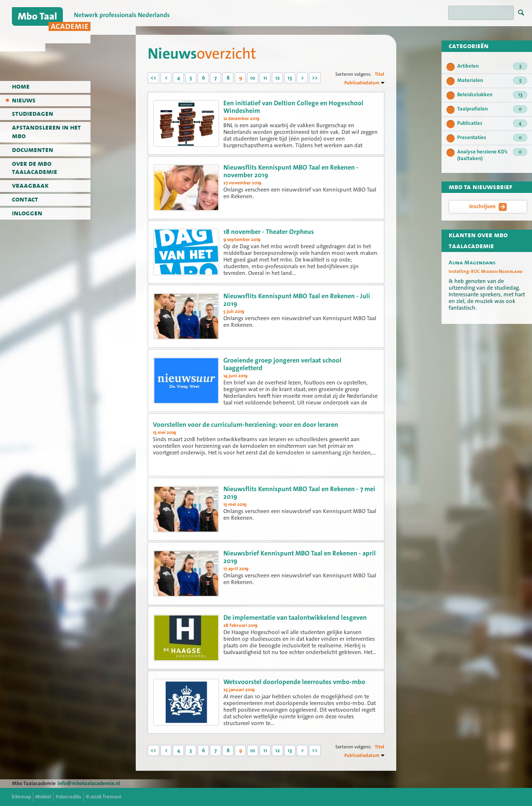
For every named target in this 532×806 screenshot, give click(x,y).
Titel (380, 74)
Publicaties (492, 123)
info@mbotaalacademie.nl (89, 783)
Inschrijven (488, 207)
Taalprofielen (492, 109)
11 (265, 78)
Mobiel (43, 797)
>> (315, 78)
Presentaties (492, 138)
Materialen (492, 81)
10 (253, 78)
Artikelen (492, 66)
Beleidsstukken (492, 95)
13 (290, 78)
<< (153, 78)
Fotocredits (69, 797)
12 (277, 78)
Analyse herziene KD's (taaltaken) (492, 155)
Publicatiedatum (362, 83)
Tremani (112, 797)
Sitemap (21, 797)
